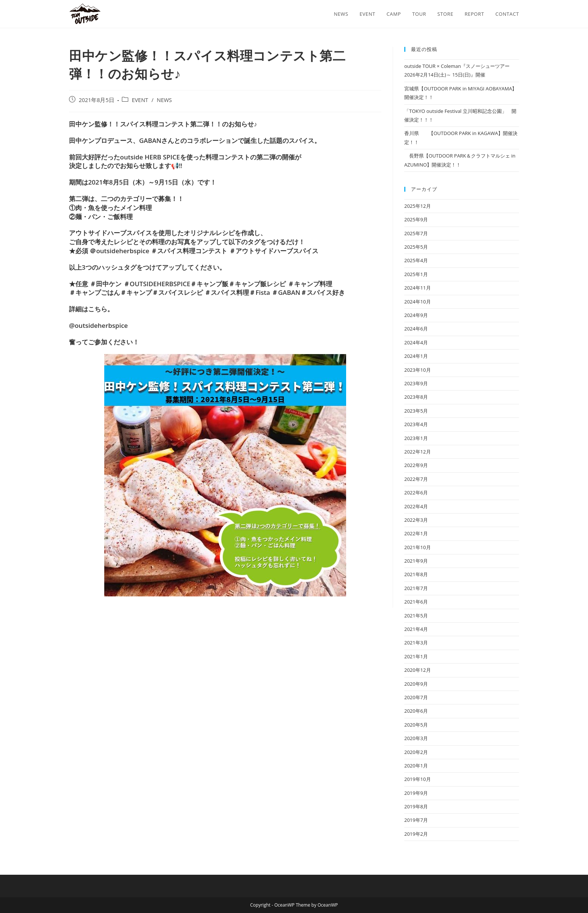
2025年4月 (416, 260)
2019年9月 (416, 793)
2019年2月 (416, 834)
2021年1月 (416, 656)
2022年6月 (416, 493)
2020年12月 (418, 670)
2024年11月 (418, 288)
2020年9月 (416, 684)
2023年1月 (416, 438)
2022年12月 (418, 452)
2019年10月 (418, 779)
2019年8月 (416, 806)
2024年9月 (416, 315)
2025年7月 (416, 233)
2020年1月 (416, 766)
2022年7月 (416, 479)
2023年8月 (416, 397)
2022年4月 (416, 506)
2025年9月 (416, 219)
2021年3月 (416, 643)
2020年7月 (416, 697)
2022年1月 (416, 533)
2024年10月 (418, 302)
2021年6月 (416, 602)
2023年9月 (416, 383)
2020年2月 (416, 752)
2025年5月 (416, 247)
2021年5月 (416, 616)
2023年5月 (416, 411)
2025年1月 (416, 274)
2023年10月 (418, 370)
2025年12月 (418, 206)
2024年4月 (416, 342)
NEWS (164, 100)
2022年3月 (416, 520)
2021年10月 (418, 547)
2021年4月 (416, 629)
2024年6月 (416, 329)
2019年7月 (416, 820)
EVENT (140, 100)
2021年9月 (416, 561)
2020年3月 (416, 738)
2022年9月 (416, 465)
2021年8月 (416, 574)
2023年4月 (416, 424)
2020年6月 (416, 711)
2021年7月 (416, 588)
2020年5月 (416, 725)
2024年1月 (416, 356)
